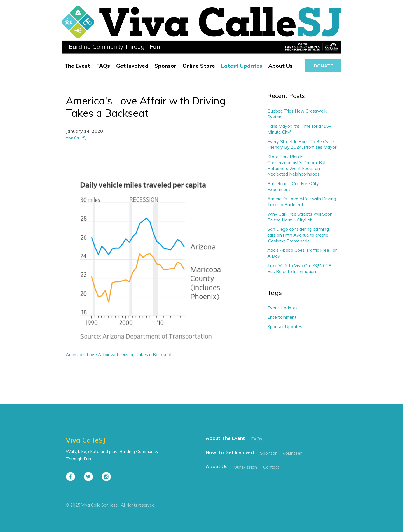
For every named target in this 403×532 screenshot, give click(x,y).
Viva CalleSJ (76, 138)
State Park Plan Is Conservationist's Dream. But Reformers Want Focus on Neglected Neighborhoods (297, 165)
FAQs (103, 66)
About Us (281, 66)
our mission (245, 467)
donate (323, 66)
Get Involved (132, 66)
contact (271, 467)
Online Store (199, 66)
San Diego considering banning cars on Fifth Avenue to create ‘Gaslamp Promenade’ (298, 235)
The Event (77, 66)
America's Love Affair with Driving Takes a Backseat (119, 354)
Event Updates (283, 308)
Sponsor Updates (285, 326)
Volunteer (292, 453)
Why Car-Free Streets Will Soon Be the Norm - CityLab (300, 217)
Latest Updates (242, 66)
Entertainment (282, 317)
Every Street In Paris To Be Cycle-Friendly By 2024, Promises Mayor (302, 144)
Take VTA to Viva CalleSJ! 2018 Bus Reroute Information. (299, 268)
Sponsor (165, 66)
